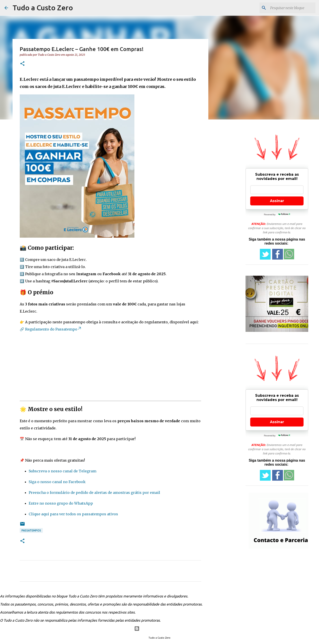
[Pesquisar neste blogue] (292, 8)
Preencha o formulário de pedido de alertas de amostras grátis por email (94, 493)
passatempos (31, 530)
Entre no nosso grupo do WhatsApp (61, 503)
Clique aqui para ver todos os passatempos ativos (73, 514)
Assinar (277, 201)
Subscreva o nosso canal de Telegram (63, 471)
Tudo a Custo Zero (43, 8)
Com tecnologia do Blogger (160, 629)
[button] (22, 64)
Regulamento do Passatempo (53, 329)
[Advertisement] (110, 368)
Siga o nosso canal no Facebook (57, 482)
